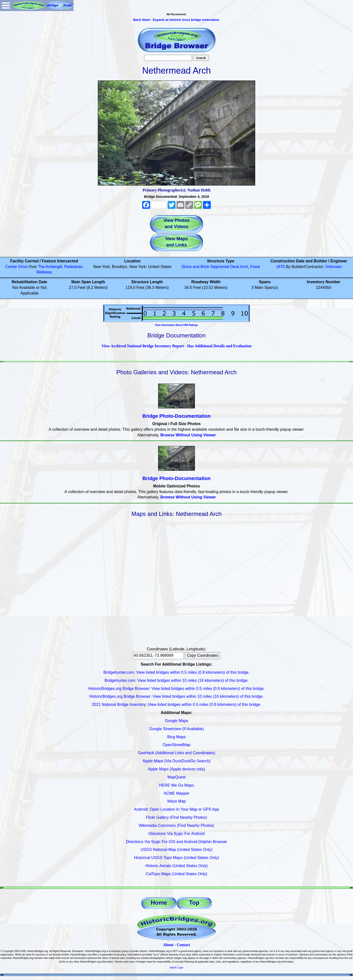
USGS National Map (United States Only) (177, 850)
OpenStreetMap (177, 745)
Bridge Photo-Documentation (176, 416)
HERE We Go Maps (176, 785)
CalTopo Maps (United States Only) (177, 874)
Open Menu (6, 6)
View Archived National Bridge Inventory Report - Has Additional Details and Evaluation (176, 346)
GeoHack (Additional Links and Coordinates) (176, 753)
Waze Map (176, 801)
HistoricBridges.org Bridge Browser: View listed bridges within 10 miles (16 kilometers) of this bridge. (176, 696)
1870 (280, 267)
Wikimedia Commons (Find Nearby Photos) (176, 826)
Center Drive (16, 267)
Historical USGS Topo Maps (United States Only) (177, 858)
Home (159, 903)
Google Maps (176, 721)
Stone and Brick (195, 267)
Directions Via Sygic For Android (176, 834)
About (168, 945)
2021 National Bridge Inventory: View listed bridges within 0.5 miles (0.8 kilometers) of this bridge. (177, 705)
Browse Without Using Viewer (188, 435)
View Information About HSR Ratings (176, 325)
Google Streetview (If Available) (177, 729)
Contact (183, 945)
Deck (235, 267)
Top (194, 903)
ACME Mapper (177, 793)
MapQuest (176, 777)
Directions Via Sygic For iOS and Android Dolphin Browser (176, 842)
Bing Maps (176, 737)
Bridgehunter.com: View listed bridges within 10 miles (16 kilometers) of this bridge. (176, 680)
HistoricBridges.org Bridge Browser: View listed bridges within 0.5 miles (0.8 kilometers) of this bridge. (176, 689)
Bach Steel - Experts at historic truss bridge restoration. (176, 20)
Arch (244, 267)
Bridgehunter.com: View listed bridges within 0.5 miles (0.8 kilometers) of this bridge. (176, 672)
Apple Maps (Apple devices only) (176, 769)
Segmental (220, 267)
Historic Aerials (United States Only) (176, 866)
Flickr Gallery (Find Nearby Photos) (176, 817)
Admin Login (176, 968)
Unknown (334, 267)
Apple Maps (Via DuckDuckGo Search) (176, 761)
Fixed (255, 267)
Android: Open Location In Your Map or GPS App (177, 809)
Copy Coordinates (202, 655)
